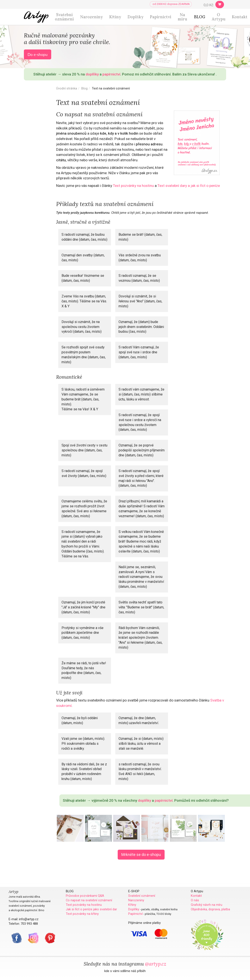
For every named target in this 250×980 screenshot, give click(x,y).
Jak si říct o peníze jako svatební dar (91, 909)
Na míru (182, 17)
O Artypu (219, 17)
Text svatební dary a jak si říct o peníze (189, 186)
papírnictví (111, 74)
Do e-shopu (38, 54)
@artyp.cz (156, 964)
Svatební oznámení (64, 17)
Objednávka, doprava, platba (210, 909)
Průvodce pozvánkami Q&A (85, 896)
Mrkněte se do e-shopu (141, 855)
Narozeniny (92, 17)
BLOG (200, 17)
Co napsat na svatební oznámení (89, 900)
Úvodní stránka (67, 88)
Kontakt (240, 17)
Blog (84, 88)
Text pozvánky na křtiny (82, 914)
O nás (195, 900)
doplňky (92, 74)
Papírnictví (161, 17)
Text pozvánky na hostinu (133, 186)
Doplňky (135, 17)
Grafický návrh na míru (207, 905)
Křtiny (115, 17)
